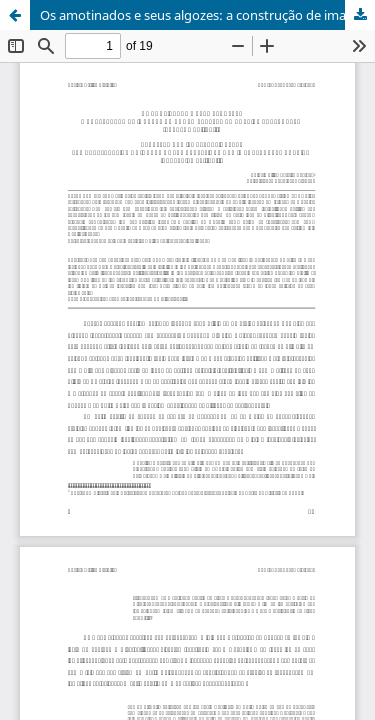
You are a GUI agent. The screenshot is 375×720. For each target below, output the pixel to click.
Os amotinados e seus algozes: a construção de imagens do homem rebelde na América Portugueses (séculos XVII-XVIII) (207, 15)
